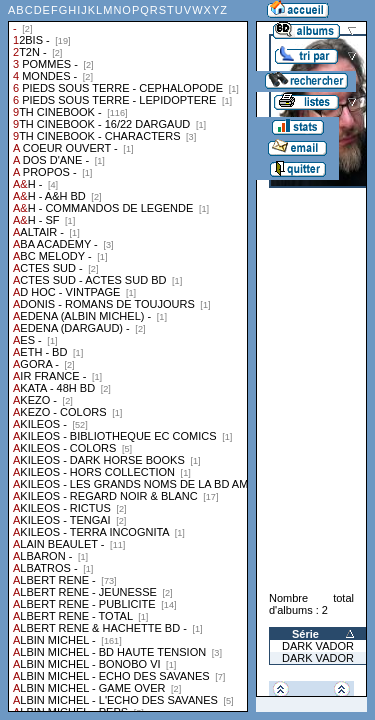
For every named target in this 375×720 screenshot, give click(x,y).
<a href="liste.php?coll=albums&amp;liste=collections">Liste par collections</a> (128, 356)
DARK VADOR (318, 646)
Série (305, 634)
